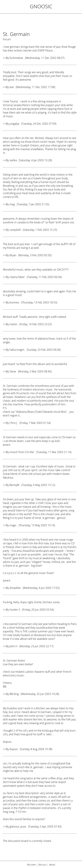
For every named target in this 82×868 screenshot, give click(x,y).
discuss (42, 865)
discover (31, 865)
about (52, 865)
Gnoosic (41, 6)
